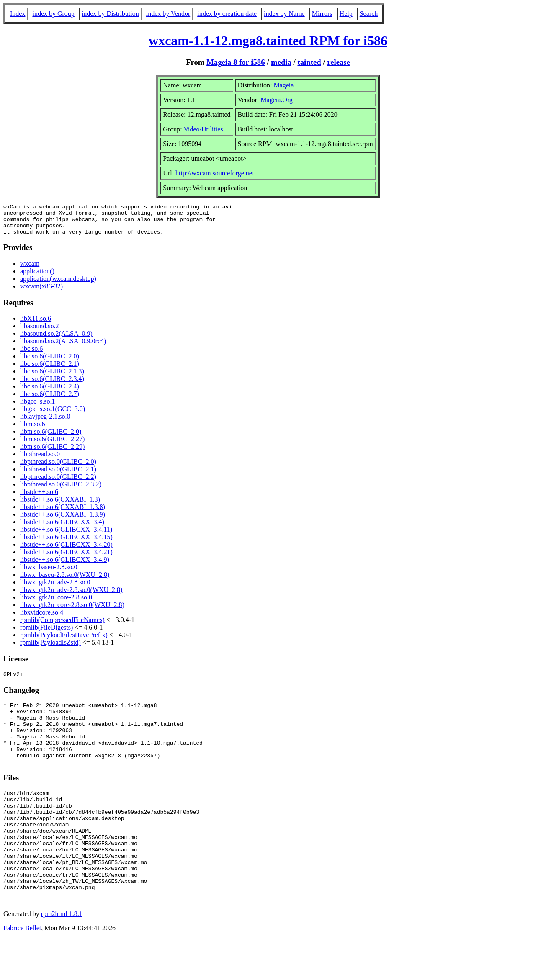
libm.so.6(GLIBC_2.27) (52, 445)
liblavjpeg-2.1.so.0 (45, 423)
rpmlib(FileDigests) (46, 634)
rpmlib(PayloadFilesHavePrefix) (64, 641)
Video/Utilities (203, 129)
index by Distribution (110, 14)
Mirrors (322, 14)
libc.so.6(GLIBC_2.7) (50, 400)
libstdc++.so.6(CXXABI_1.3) (60, 505)
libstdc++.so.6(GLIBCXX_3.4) (62, 528)
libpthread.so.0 (40, 460)
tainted (309, 62)
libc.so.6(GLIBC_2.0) (50, 362)
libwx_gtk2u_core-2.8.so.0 (56, 603)
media (281, 62)
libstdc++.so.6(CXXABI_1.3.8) (63, 513)
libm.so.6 (33, 430)
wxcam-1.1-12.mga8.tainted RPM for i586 (268, 41)
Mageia (283, 85)
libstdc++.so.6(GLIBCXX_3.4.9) (65, 566)
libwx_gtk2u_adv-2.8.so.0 (55, 588)
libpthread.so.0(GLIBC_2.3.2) (61, 490)
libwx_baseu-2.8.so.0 (49, 573)
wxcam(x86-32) (41, 292)
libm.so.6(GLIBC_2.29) (52, 453)
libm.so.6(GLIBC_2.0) (51, 438)
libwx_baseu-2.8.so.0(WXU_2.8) (65, 581)
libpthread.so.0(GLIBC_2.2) (58, 483)
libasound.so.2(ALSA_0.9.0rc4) (63, 347)
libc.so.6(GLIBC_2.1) (50, 370)
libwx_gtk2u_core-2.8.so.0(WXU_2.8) (72, 611)
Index (18, 14)
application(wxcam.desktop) (58, 285)
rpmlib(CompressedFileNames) (62, 626)
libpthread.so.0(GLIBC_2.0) (58, 468)
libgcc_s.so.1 (38, 408)
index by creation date (227, 14)
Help (346, 14)
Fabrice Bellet (22, 969)
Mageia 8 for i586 (236, 62)
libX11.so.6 (36, 325)
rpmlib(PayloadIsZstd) (50, 649)
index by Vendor (168, 14)
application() (37, 277)
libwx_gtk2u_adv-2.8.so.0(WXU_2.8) (71, 596)
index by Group (53, 14)
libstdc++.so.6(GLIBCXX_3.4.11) (66, 536)
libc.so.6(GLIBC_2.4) (50, 392)
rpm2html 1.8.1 (62, 955)
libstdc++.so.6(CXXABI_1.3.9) (63, 521)
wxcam (30, 270)
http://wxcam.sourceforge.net (215, 173)
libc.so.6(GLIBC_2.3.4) (52, 385)
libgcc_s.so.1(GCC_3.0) (53, 415)
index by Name (284, 14)
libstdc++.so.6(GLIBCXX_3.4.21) (66, 558)
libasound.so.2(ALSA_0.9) (56, 340)
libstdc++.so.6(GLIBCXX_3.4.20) (66, 551)
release (339, 62)
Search (369, 14)
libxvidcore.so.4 (42, 619)
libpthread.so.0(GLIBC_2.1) (58, 475)
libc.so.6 (31, 355)
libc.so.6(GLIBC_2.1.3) (52, 377)
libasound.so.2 (39, 332)
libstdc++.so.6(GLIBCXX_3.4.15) (66, 543)
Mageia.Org (277, 100)
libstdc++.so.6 (39, 498)
